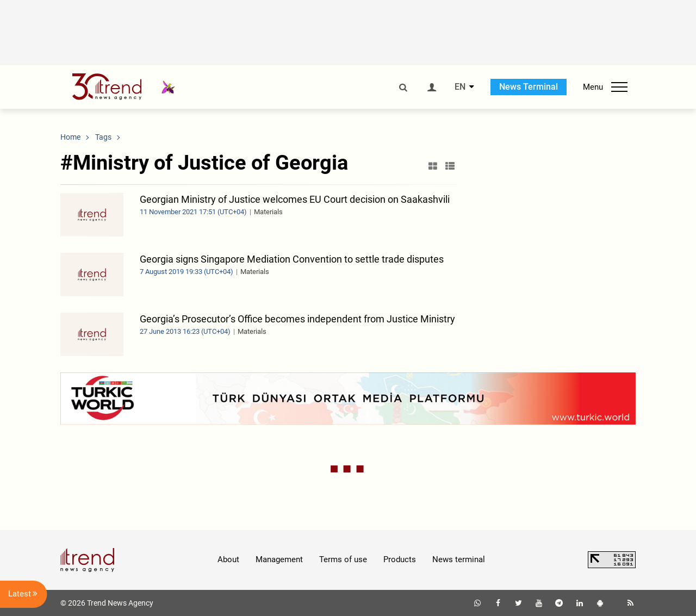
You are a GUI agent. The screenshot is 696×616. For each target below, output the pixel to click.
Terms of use (343, 559)
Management (279, 559)
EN (460, 87)
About (228, 559)
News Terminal (529, 87)
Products (400, 559)
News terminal (459, 559)
